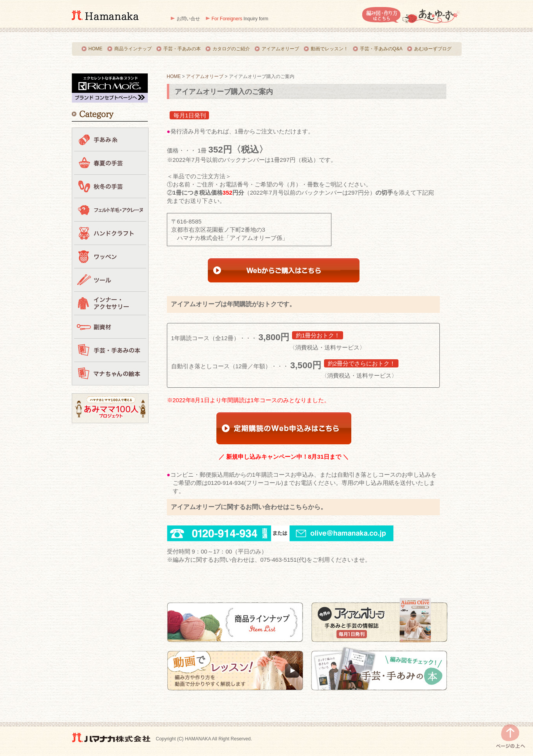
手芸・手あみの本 (182, 49)
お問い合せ (188, 19)
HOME (96, 49)
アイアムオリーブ (280, 49)
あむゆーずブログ (433, 49)
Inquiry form (240, 19)
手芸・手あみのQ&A (381, 49)
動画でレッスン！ (329, 49)
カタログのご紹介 (231, 49)
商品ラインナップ (133, 49)
